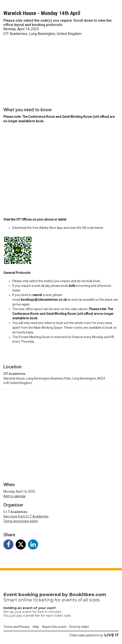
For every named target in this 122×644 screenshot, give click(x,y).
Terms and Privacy (16, 627)
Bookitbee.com (88, 595)
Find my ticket (79, 627)
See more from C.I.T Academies (26, 516)
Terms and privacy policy (21, 521)
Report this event (54, 627)
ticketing (43, 600)
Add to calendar (15, 496)
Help (36, 627)
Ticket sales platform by (94, 635)
